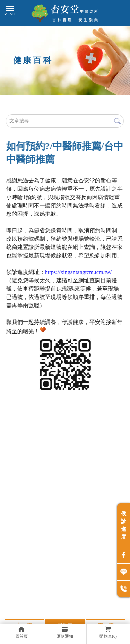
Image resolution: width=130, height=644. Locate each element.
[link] (78, 272)
